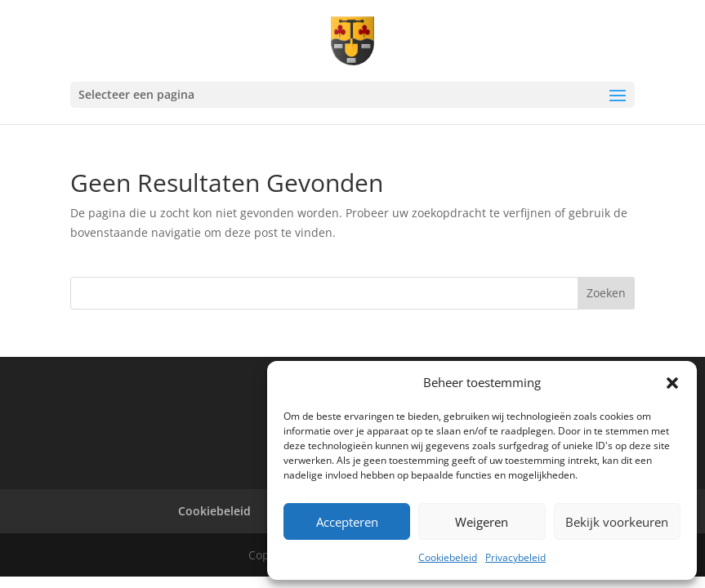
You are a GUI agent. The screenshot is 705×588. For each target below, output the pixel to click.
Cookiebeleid (448, 557)
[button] (672, 383)
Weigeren (482, 522)
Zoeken (606, 293)
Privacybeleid (515, 557)
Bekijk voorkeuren (617, 522)
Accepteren (347, 522)
